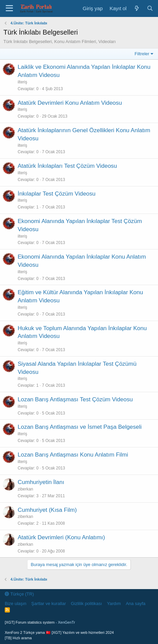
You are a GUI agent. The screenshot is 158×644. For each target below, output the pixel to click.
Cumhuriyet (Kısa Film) (47, 510)
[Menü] (9, 8)
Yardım (114, 603)
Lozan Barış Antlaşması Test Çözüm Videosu (75, 399)
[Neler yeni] (136, 8)
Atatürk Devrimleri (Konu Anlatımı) (61, 537)
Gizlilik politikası (86, 603)
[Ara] (150, 8)
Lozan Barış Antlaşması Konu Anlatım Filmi (73, 455)
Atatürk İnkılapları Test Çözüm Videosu (67, 166)
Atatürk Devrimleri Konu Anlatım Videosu (70, 103)
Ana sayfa (136, 603)
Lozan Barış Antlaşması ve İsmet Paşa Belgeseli (80, 427)
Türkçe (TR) (19, 594)
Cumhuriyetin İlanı (41, 482)
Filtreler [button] (142, 54)
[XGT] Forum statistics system (40, 622)
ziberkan (25, 489)
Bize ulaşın (16, 603)
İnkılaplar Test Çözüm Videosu (57, 194)
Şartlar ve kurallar (49, 603)
